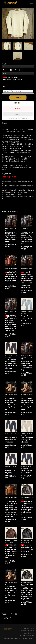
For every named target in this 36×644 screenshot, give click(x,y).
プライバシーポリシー (28, 628)
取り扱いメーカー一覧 (9, 614)
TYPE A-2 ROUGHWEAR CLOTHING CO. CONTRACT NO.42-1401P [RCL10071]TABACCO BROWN (11, 551)
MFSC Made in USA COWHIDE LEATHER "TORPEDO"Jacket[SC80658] (27, 365)
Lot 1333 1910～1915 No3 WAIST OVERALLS (11, 440)
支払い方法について (29, 633)
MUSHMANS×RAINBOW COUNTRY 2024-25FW (27, 584)
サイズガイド (7, 618)
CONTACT (18, 97)
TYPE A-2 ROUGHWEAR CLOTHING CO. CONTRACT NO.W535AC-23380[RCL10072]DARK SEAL (27, 508)
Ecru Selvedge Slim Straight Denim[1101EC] (27, 440)
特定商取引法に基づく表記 (27, 635)
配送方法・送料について (28, 631)
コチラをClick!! (10, 177)
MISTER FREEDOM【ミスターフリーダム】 (27, 357)
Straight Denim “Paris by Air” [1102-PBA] (26, 318)
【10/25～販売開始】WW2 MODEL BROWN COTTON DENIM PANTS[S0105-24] (11, 364)
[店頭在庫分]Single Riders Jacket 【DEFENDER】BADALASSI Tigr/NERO (11, 237)
